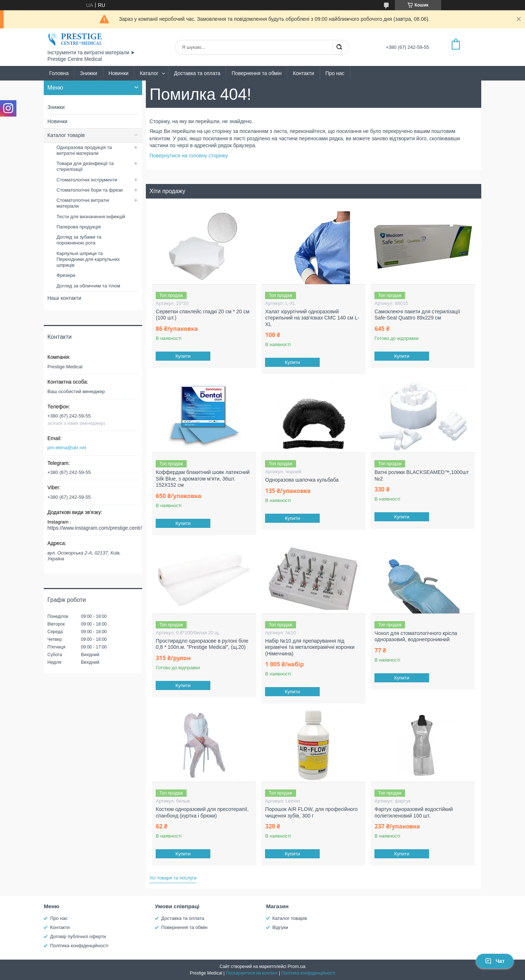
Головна (59, 73)
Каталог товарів (66, 135)
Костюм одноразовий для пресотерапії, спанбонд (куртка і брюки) (202, 812)
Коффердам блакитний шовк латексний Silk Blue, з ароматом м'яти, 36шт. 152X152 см (203, 479)
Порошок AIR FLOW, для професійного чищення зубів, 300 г (311, 812)
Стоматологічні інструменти (87, 180)
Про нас (335, 73)
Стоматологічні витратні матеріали (83, 203)
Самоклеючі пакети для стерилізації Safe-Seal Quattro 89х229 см (417, 315)
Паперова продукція (79, 227)
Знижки (88, 73)
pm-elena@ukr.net (67, 448)
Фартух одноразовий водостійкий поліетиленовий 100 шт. (414, 812)
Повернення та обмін (256, 73)
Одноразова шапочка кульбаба (302, 480)
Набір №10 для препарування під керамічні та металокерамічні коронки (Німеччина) (310, 647)
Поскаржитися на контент (252, 973)
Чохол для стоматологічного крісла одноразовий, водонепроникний (416, 636)
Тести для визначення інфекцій (91, 217)
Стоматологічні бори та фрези (90, 190)
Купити (183, 356)
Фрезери (66, 275)
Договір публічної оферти (78, 936)
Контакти (303, 73)
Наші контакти (64, 298)
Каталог (149, 73)
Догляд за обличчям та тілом (88, 286)
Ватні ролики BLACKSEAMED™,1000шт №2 (422, 475)
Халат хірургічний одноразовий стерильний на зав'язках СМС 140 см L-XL (312, 318)
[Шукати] (339, 47)
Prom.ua (297, 966)
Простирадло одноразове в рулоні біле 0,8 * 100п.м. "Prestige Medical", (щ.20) (202, 644)
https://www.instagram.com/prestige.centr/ (95, 528)
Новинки (119, 73)
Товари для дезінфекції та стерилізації (85, 166)
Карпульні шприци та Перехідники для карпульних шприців (88, 259)
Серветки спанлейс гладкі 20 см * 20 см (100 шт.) (203, 315)
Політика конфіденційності (79, 946)
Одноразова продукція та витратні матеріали (84, 150)
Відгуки (280, 927)
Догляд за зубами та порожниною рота (79, 240)
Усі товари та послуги (173, 878)
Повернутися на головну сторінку (189, 156)
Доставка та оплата (197, 73)
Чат (495, 961)
